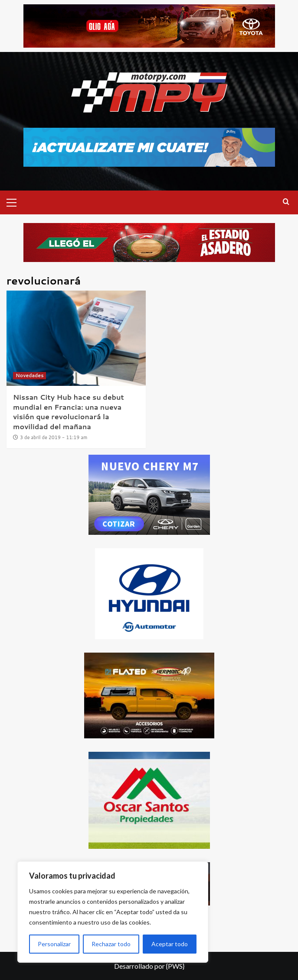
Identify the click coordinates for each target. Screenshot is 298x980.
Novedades (29, 375)
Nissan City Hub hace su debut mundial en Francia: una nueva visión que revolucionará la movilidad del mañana (69, 411)
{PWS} (175, 966)
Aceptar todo (170, 944)
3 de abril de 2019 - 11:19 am (54, 437)
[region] (113, 912)
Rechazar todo (111, 944)
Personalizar (54, 944)
